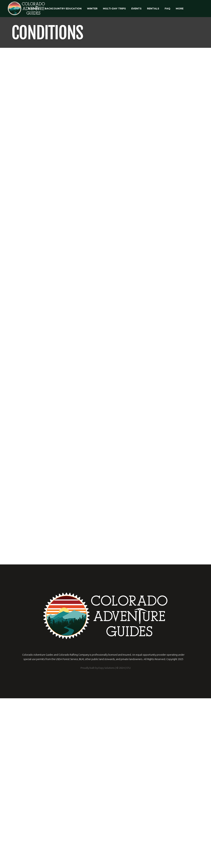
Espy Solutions (106, 838)
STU (128, 838)
